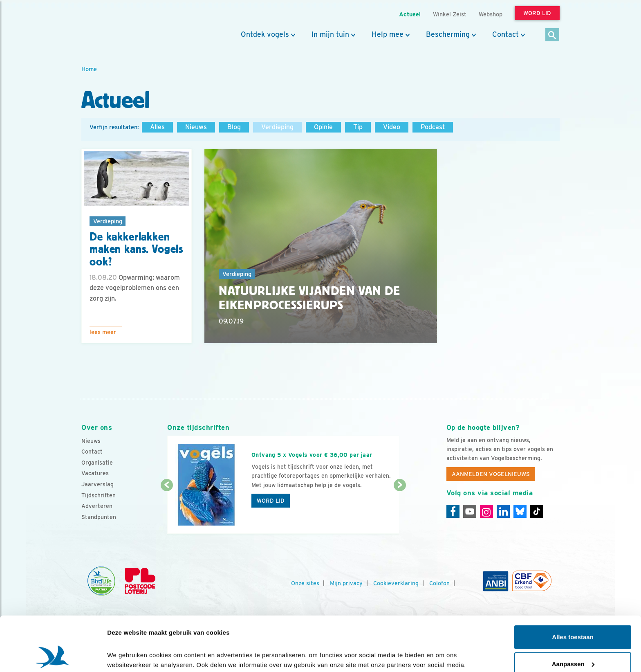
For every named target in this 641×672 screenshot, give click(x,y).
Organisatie (97, 463)
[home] (118, 26)
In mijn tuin (330, 34)
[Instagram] (486, 511)
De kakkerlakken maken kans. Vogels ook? (136, 249)
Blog (234, 127)
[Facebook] (453, 511)
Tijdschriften (99, 495)
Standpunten (99, 517)
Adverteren (97, 506)
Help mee (388, 34)
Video (392, 127)
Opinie (323, 127)
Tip (358, 127)
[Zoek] (552, 35)
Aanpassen (573, 612)
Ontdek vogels (265, 34)
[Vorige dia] (167, 510)
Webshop (491, 14)
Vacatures (95, 473)
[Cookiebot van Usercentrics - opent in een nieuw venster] (53, 656)
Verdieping (277, 127)
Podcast (433, 127)
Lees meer (103, 332)
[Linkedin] (503, 511)
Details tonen (127, 656)
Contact (505, 34)
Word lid (271, 501)
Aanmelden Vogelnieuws (491, 474)
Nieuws (196, 127)
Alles (157, 127)
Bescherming (448, 34)
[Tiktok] (537, 511)
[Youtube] (470, 511)
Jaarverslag (97, 484)
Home (89, 69)
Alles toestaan (573, 586)
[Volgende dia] (400, 510)
